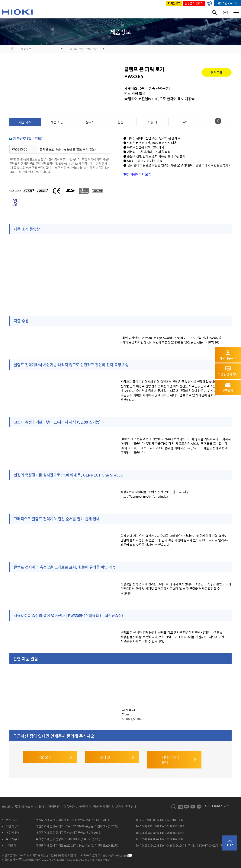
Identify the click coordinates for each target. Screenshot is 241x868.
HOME (7, 803)
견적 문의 (107, 753)
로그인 (234, 3)
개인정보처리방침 (49, 803)
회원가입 (223, 3)
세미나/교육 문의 (171, 756)
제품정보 (26, 49)
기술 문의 (45, 753)
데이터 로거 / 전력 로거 (84, 49)
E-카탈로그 (174, 3)
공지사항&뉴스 (24, 803)
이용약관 (69, 803)
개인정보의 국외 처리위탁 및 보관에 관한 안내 (107, 803)
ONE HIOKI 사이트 (217, 802)
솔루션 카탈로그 (194, 3)
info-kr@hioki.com (117, 851)
